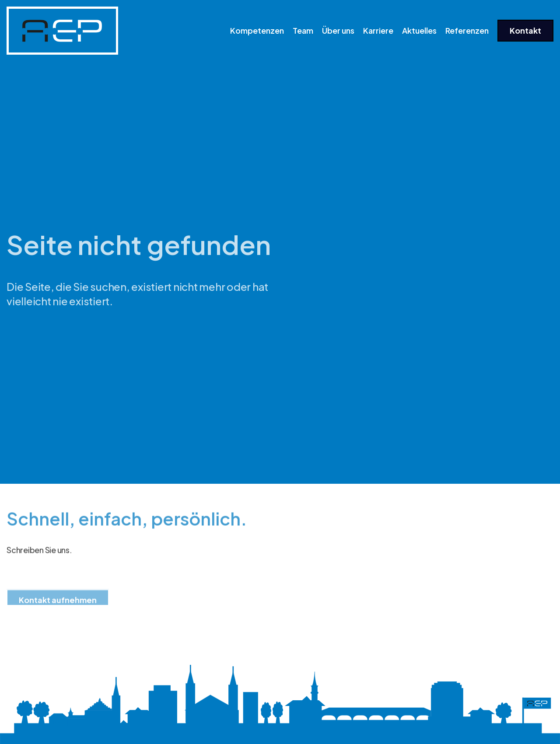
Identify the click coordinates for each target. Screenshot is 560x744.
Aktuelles (419, 30)
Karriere (378, 30)
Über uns (338, 30)
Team (303, 30)
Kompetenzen (257, 30)
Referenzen (467, 30)
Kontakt (525, 30)
